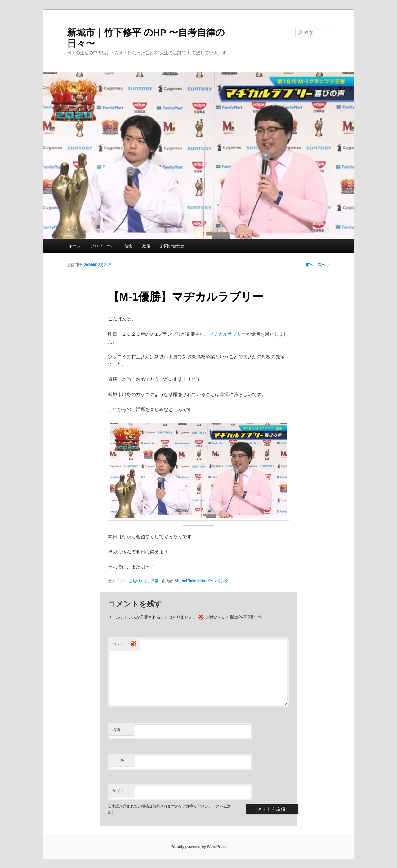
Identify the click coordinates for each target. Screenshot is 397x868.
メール (118, 760)
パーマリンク (217, 581)
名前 (116, 730)
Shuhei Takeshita (190, 581)
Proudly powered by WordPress (198, 847)
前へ (307, 265)
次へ (324, 265)
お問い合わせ (172, 246)
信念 (128, 246)
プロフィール (103, 246)
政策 (146, 246)
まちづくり (138, 581)
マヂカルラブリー (228, 334)
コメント (124, 644)
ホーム (75, 246)
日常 (155, 581)
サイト (118, 791)
